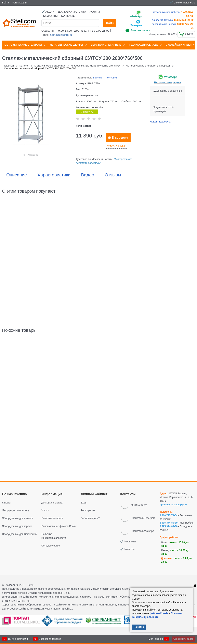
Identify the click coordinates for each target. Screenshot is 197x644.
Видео (88, 175)
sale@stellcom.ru (61, 35)
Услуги (95, 12)
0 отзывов (112, 78)
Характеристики (54, 175)
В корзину (120, 138)
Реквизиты (50, 16)
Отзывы (113, 175)
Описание (17, 175)
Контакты (68, 16)
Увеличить (33, 155)
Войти (5, 3)
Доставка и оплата (72, 12)
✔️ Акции (48, 12)
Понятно (139, 627)
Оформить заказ (183, 639)
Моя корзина (156, 639)
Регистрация (19, 3)
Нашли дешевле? (161, 122)
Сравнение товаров (50, 639)
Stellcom (97, 78)
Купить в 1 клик (116, 146)
